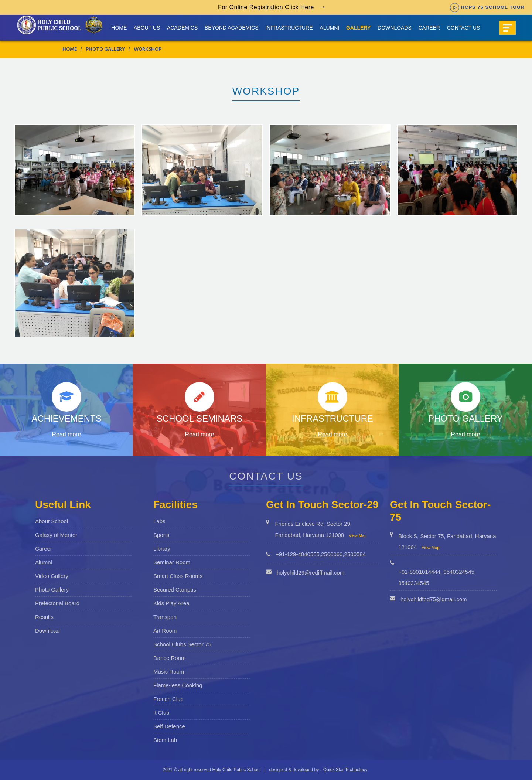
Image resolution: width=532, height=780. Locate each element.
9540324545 (459, 572)
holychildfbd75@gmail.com (434, 599)
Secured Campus (175, 590)
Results (44, 617)
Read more (66, 434)
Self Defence (169, 726)
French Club (168, 699)
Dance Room (170, 658)
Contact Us (464, 28)
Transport (165, 617)
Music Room (169, 672)
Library (162, 549)
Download (47, 631)
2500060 (332, 554)
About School (52, 521)
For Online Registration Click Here (266, 7)
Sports (161, 535)
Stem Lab (165, 740)
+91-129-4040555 (298, 554)
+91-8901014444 (419, 572)
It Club (161, 713)
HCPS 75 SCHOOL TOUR (487, 7)
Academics (182, 28)
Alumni (329, 28)
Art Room (165, 631)
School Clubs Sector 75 (182, 644)
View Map (358, 535)
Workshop (148, 50)
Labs (159, 521)
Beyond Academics (231, 28)
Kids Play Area (171, 603)
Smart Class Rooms (178, 576)
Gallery (358, 28)
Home (119, 28)
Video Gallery (52, 576)
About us (147, 28)
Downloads (395, 28)
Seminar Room (172, 562)
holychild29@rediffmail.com (311, 573)
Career (429, 28)
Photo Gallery (105, 50)
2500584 (355, 554)
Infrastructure (289, 28)
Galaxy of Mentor (56, 535)
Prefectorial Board (57, 603)
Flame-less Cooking (178, 685)
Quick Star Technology (345, 770)
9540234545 (414, 583)
